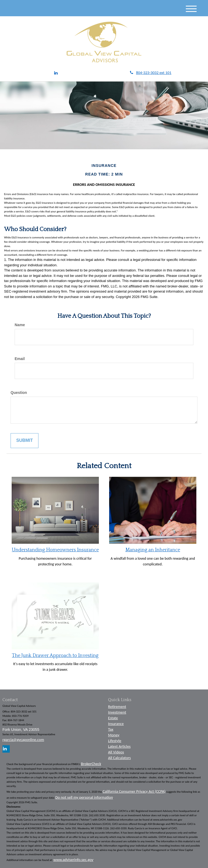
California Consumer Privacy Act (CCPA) (134, 791)
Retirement (117, 707)
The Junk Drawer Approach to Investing (55, 656)
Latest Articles (119, 746)
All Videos (116, 752)
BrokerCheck (91, 764)
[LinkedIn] (56, 73)
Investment (117, 712)
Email (20, 359)
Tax (111, 729)
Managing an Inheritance (153, 550)
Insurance (116, 724)
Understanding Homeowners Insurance (55, 550)
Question (19, 393)
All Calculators (119, 758)
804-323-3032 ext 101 (151, 73)
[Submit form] (25, 441)
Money (114, 735)
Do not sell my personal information (84, 797)
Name (20, 325)
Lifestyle (115, 741)
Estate (113, 718)
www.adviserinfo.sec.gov (73, 860)
